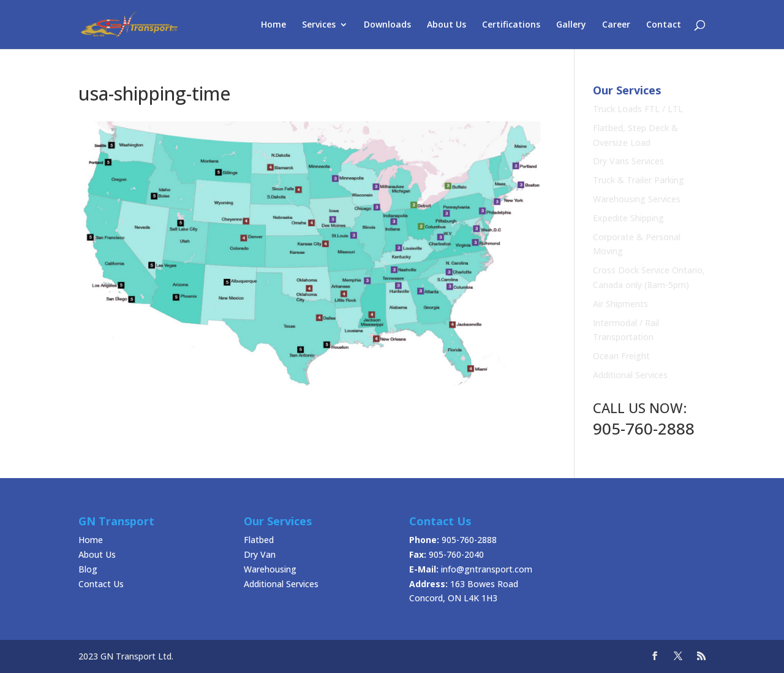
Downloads (387, 25)
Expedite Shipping (628, 218)
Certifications (511, 25)
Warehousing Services (637, 199)
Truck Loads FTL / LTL (638, 109)
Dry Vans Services (628, 161)
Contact (664, 25)
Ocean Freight (621, 356)
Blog (88, 569)
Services (319, 25)
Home (273, 25)
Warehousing (270, 569)
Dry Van (260, 554)
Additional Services (630, 375)
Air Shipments (620, 304)
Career (616, 25)
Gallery (571, 25)
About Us (447, 25)
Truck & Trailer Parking (639, 180)
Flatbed (259, 540)
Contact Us (101, 584)
